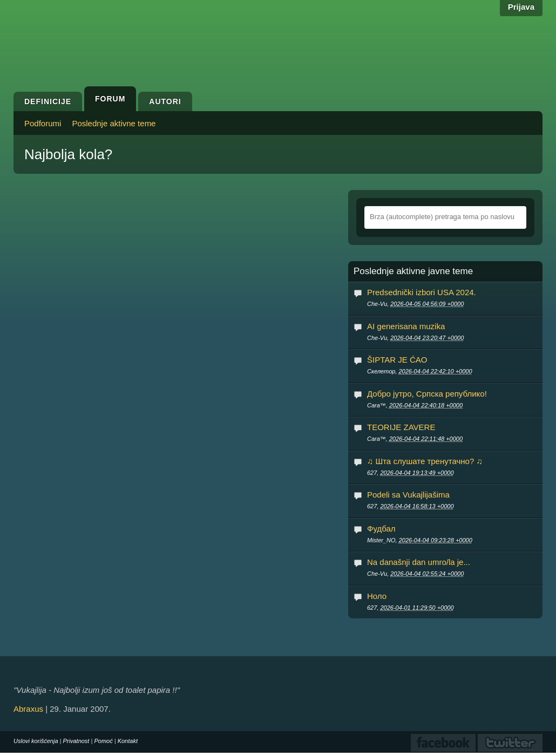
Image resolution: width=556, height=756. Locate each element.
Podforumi (43, 123)
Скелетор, (420, 371)
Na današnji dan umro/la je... (419, 562)
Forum (110, 99)
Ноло (377, 596)
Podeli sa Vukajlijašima (408, 495)
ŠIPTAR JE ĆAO (397, 360)
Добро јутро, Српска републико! (427, 394)
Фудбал (381, 529)
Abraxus (28, 709)
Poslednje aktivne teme (114, 123)
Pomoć (103, 741)
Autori (165, 101)
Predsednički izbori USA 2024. (422, 292)
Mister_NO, (420, 540)
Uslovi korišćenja (36, 741)
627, (411, 473)
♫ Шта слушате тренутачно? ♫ (425, 461)
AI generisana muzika (406, 326)
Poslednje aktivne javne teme (413, 271)
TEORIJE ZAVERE (401, 427)
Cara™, (415, 405)
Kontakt (128, 741)
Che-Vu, (415, 304)
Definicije (48, 101)
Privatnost (76, 741)
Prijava (521, 7)
